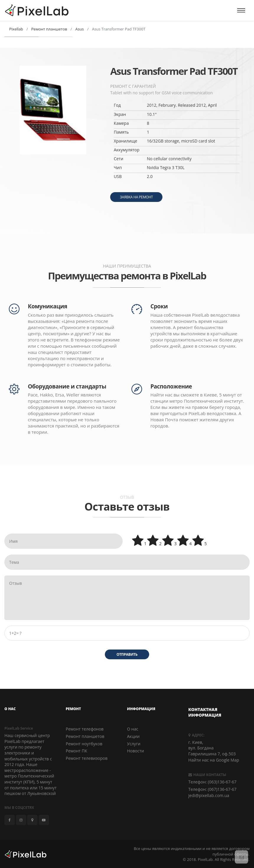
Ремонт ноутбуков (84, 744)
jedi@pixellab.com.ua (209, 796)
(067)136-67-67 (222, 789)
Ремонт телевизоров (87, 758)
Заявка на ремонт (136, 197)
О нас (133, 729)
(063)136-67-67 (222, 782)
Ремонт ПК (77, 751)
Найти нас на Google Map (214, 760)
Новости (135, 751)
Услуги (134, 744)
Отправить (127, 654)
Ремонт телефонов (85, 729)
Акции (133, 737)
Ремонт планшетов (85, 737)
